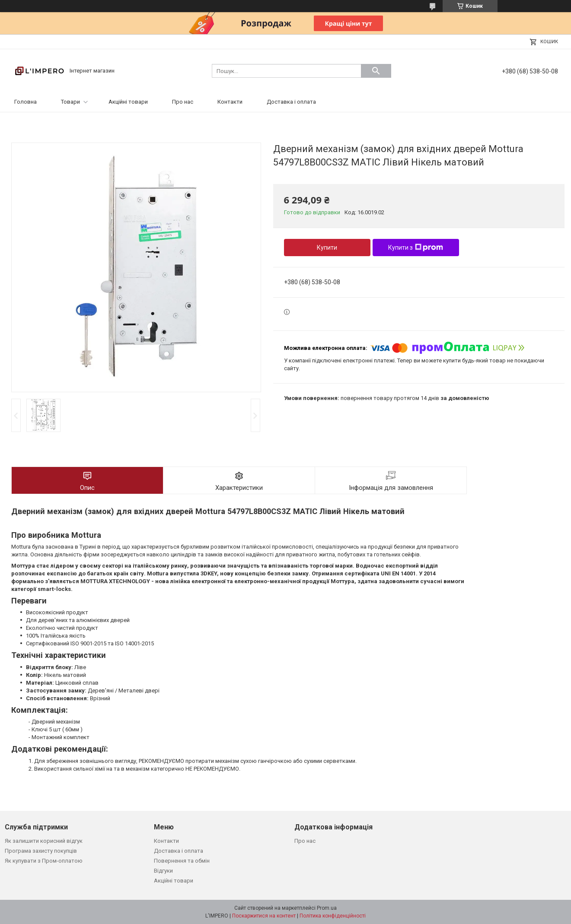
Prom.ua (327, 908)
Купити (327, 248)
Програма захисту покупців (41, 851)
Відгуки (163, 871)
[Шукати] (376, 71)
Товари (70, 102)
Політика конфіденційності (333, 916)
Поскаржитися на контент (264, 916)
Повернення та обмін (182, 861)
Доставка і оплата (291, 102)
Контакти (230, 102)
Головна (26, 102)
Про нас (183, 102)
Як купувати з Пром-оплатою (44, 861)
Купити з (416, 248)
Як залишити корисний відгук (44, 841)
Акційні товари (128, 102)
